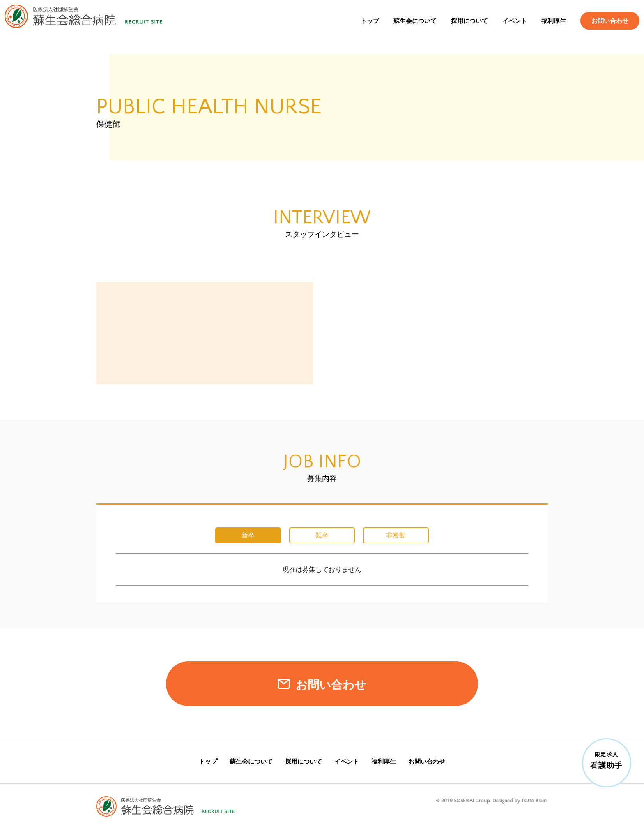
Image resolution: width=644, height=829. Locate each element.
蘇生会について (407, 28)
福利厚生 (546, 28)
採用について (462, 28)
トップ (362, 28)
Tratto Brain (534, 800)
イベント (507, 28)
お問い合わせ (602, 28)
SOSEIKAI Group (472, 800)
